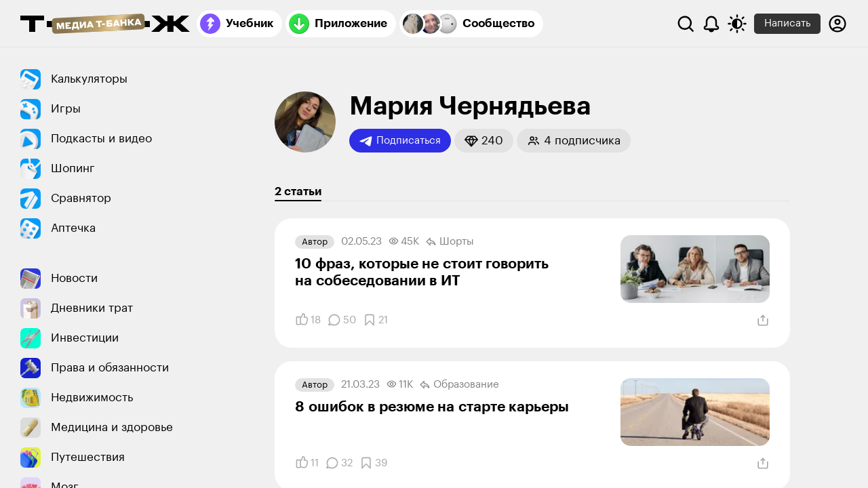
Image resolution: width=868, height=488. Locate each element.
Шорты (450, 242)
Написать (787, 23)
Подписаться (400, 141)
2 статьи (298, 191)
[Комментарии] (342, 320)
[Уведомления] (711, 24)
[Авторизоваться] (837, 24)
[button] (484, 141)
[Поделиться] (763, 321)
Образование (459, 385)
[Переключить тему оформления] (737, 24)
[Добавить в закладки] (375, 320)
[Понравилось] (308, 320)
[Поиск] (686, 24)
